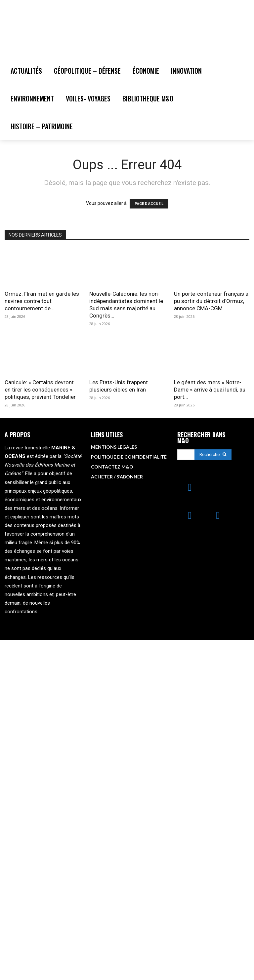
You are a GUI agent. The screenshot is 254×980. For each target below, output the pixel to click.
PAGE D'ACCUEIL (149, 544)
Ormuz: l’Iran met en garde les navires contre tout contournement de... (42, 641)
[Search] (213, 794)
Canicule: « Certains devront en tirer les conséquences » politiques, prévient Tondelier (40, 729)
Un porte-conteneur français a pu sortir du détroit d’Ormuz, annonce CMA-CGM (211, 641)
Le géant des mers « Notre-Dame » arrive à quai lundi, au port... (210, 729)
